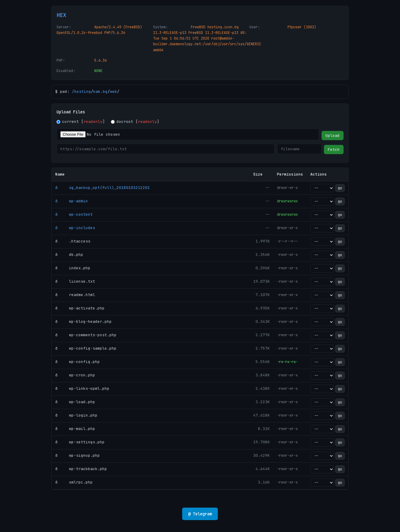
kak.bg (100, 91)
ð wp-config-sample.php (86, 348)
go (340, 188)
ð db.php (69, 255)
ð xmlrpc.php (74, 482)
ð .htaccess (73, 241)
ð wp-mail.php (75, 429)
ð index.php (73, 268)
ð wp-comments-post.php (86, 335)
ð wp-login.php (76, 415)
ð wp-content (74, 214)
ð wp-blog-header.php (84, 321)
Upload (333, 136)
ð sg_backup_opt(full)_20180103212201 (103, 188)
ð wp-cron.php (75, 375)
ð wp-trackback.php (81, 469)
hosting (83, 91)
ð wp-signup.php (78, 455)
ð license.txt (75, 281)
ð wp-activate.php (80, 308)
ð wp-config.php (78, 362)
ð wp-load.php (75, 402)
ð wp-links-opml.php (82, 388)
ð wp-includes (75, 228)
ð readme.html (75, 295)
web (114, 91)
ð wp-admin (72, 201)
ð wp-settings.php (80, 442)
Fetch (334, 150)
